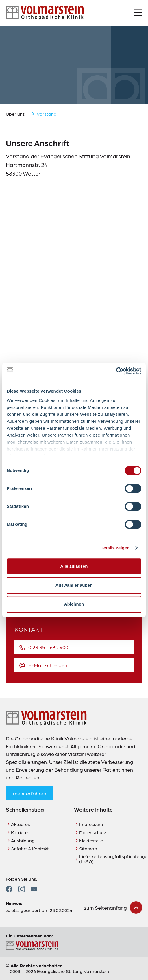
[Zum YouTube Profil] (34, 889)
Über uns (15, 114)
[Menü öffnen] (138, 13)
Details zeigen (115, 548)
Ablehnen (74, 604)
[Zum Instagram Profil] (22, 889)
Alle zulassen (74, 566)
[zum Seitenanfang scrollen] (113, 908)
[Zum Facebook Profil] (9, 889)
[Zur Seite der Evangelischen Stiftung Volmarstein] (74, 946)
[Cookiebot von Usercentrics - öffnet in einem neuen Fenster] (116, 371)
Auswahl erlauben (74, 585)
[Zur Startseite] (45, 13)
